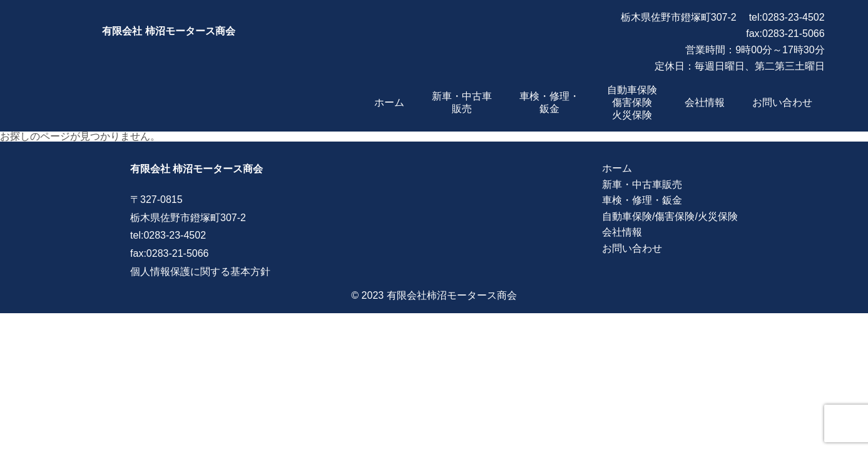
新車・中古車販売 (642, 184)
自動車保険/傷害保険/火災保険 (670, 216)
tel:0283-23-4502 (787, 17)
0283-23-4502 (175, 235)
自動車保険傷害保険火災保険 (632, 102)
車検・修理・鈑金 (642, 200)
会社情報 (705, 102)
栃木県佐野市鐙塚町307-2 (679, 17)
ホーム (389, 102)
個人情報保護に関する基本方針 (200, 272)
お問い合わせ (782, 102)
